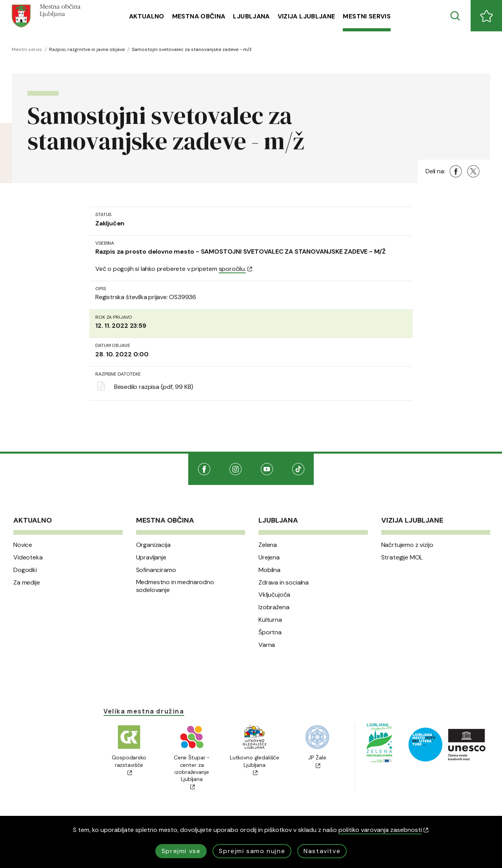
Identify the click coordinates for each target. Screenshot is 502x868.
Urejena (269, 557)
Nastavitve (322, 851)
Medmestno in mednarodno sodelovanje (175, 586)
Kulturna (270, 620)
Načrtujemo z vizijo (407, 545)
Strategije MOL (402, 557)
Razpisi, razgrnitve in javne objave (87, 49)
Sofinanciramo (156, 570)
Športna (270, 632)
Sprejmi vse (181, 851)
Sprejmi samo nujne (252, 851)
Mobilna (269, 570)
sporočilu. (236, 269)
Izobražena (274, 607)
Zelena (268, 545)
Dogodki (25, 570)
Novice (23, 545)
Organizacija (153, 545)
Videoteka (28, 557)
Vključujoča (274, 595)
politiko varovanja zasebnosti (383, 830)
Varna (267, 645)
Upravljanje (151, 557)
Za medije (27, 583)
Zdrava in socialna (284, 583)
